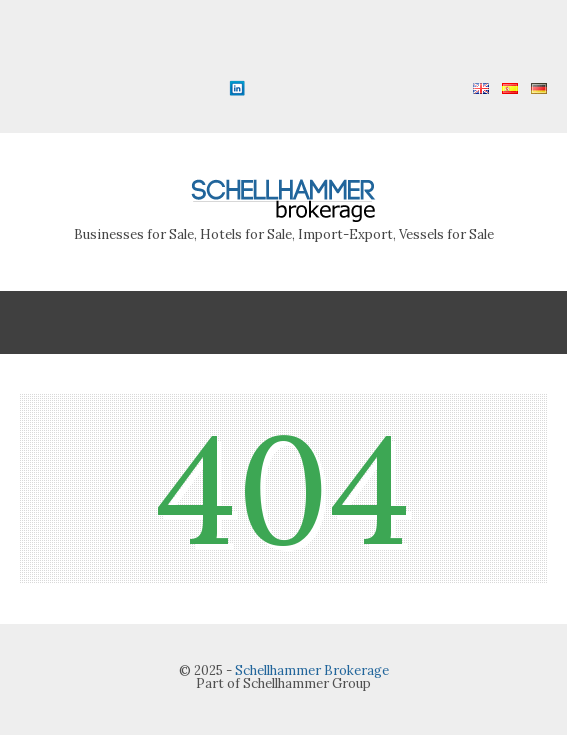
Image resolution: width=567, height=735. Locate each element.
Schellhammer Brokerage (312, 670)
